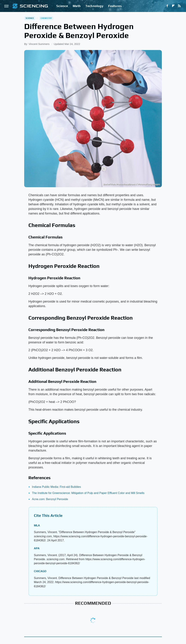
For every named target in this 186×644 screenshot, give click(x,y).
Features (115, 6)
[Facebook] (167, 6)
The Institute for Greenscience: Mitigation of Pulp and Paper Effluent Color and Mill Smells (88, 493)
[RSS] (179, 6)
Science (62, 6)
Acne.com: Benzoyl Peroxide (50, 499)
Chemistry (46, 18)
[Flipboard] (173, 6)
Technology (94, 6)
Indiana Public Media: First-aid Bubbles (56, 487)
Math (77, 6)
